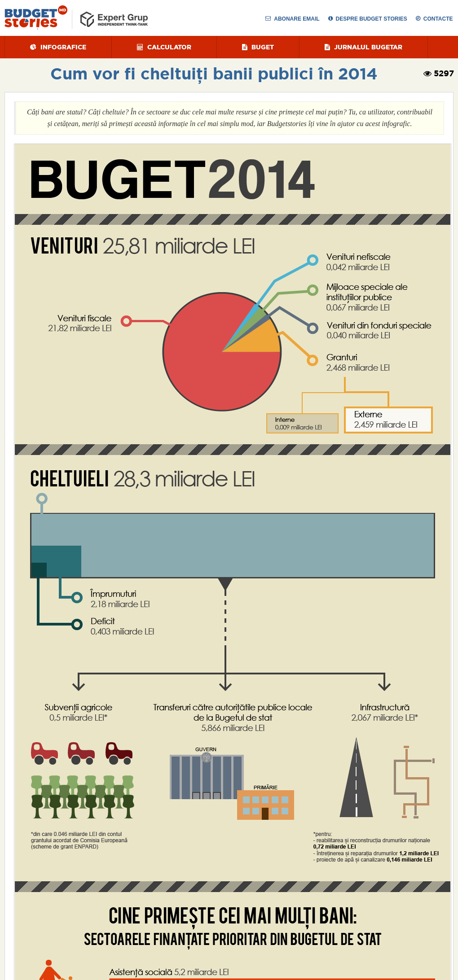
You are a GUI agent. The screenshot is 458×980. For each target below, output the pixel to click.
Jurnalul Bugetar (363, 47)
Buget (258, 47)
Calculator (164, 47)
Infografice (58, 47)
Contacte (434, 19)
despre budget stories (368, 19)
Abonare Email (292, 19)
